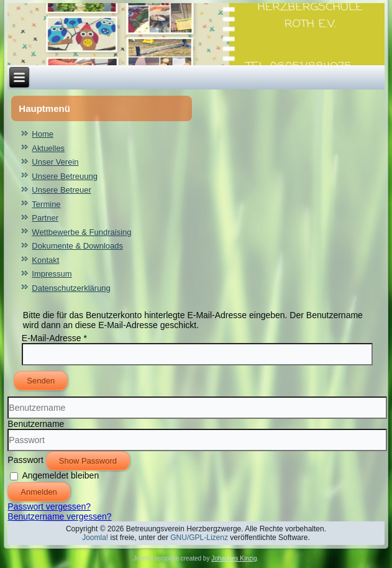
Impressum (52, 274)
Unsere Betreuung (65, 176)
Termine (46, 204)
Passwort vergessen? (49, 506)
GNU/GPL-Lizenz (199, 538)
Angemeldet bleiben (60, 475)
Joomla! (95, 538)
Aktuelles (48, 148)
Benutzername (36, 424)
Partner (45, 218)
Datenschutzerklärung (71, 288)
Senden (41, 381)
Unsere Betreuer (61, 190)
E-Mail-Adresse (54, 338)
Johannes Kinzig (234, 558)
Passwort (25, 460)
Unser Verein (55, 162)
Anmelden (39, 492)
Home (43, 134)
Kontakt (45, 260)
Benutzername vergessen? (59, 516)
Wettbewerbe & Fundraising (81, 232)
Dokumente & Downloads (77, 246)
